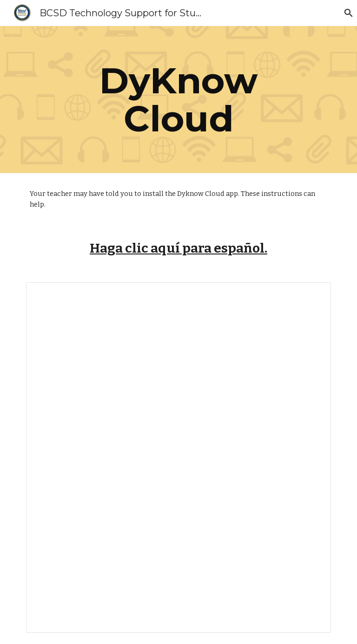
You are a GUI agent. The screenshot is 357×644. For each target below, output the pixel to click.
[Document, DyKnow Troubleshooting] (178, 458)
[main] (178, 100)
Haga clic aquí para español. (178, 248)
